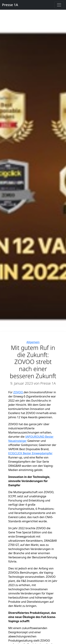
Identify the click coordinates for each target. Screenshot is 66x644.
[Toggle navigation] (59, 5)
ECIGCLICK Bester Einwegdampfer (30, 453)
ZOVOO (18, 392)
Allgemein (33, 342)
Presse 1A (10, 5)
